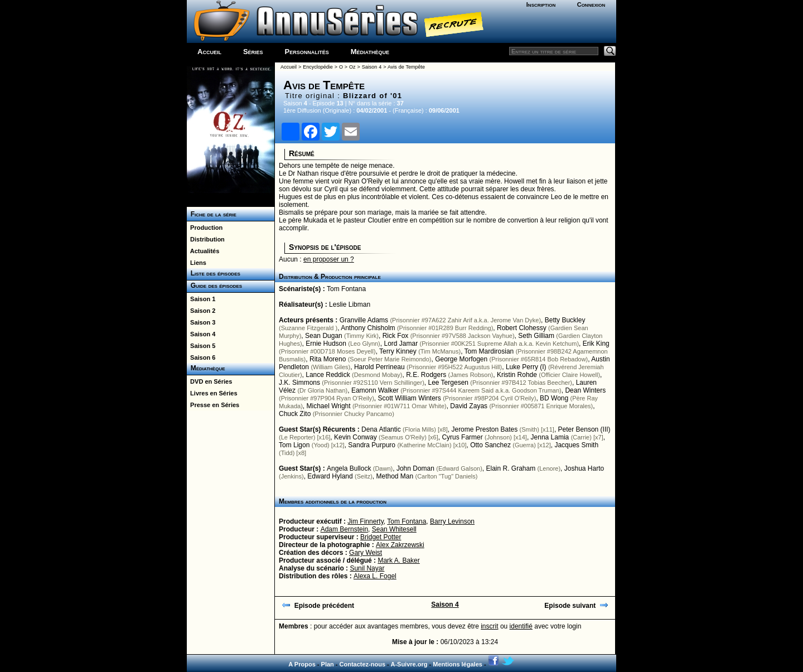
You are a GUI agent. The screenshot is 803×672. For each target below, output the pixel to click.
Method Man (395, 476)
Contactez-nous (363, 664)
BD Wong (554, 398)
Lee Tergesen (448, 383)
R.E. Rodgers (426, 375)
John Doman (415, 468)
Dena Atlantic (381, 429)
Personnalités (307, 52)
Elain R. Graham (511, 468)
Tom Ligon (294, 445)
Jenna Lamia (550, 437)
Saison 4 (201, 334)
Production (205, 228)
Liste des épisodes (214, 273)
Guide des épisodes (214, 286)
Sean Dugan (324, 336)
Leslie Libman (350, 304)
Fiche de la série (212, 214)
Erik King (596, 344)
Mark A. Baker (398, 560)
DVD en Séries (209, 381)
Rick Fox (396, 336)
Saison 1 (201, 299)
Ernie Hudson (326, 344)
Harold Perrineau (379, 367)
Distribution (206, 239)
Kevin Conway (355, 437)
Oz (352, 67)
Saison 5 (201, 346)
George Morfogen (461, 359)
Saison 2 (201, 311)
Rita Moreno (328, 359)
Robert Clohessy (522, 328)
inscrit (489, 626)
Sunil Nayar (367, 568)
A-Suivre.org (409, 664)
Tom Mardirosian (489, 351)
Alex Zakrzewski (400, 545)
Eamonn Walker (375, 390)
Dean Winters (585, 390)
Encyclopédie (318, 67)
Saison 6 (201, 357)
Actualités (203, 251)
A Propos (302, 664)
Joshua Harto (584, 468)
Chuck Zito (295, 414)
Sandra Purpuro (372, 445)
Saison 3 (201, 322)
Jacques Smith (576, 445)
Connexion (591, 4)
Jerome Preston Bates (484, 429)
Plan (328, 664)
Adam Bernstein (344, 529)
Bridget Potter (381, 537)
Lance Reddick (328, 375)
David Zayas (469, 406)
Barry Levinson (452, 521)
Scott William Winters (410, 398)
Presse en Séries (213, 405)
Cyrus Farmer (462, 437)
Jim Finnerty (365, 521)
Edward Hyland (330, 476)
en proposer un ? (329, 259)
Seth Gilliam (536, 336)
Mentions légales (458, 664)
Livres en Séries (212, 393)
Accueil (209, 52)
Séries (253, 52)
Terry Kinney (398, 351)
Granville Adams (364, 320)
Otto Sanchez (490, 445)
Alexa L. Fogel (375, 576)
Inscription (541, 4)
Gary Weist (366, 553)
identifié (521, 626)
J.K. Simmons (299, 383)
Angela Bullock (349, 468)
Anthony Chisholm (368, 328)
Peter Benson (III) (584, 429)
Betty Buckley (565, 320)
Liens (197, 263)
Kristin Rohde (517, 375)
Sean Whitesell (394, 529)
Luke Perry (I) (526, 367)
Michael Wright (328, 406)
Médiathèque (370, 52)
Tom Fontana (346, 289)
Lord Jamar (401, 344)
